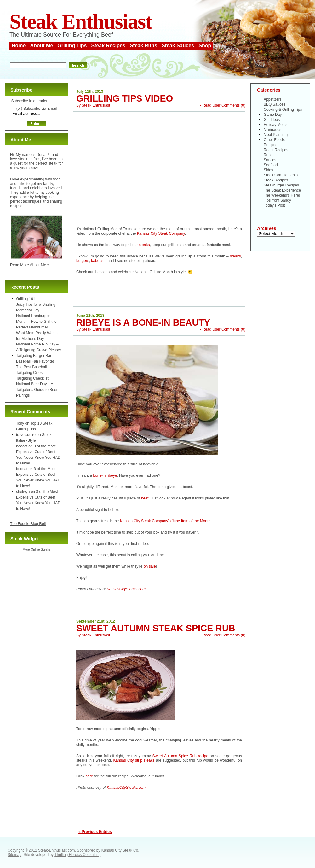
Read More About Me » (30, 265)
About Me (41, 46)
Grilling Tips (72, 46)
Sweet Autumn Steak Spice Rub (156, 628)
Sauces (270, 160)
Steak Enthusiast (81, 22)
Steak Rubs (143, 46)
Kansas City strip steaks (134, 760)
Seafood (271, 165)
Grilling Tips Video (125, 98)
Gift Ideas (272, 120)
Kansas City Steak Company (161, 233)
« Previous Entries (95, 832)
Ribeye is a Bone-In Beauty (143, 322)
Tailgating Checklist (32, 378)
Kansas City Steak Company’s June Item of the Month (165, 521)
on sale (150, 566)
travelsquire (26, 435)
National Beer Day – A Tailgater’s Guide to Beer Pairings (37, 390)
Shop (205, 46)
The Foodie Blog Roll (28, 524)
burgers (83, 261)
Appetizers (273, 99)
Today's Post (274, 205)
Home (19, 46)
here (89, 776)
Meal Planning (276, 135)
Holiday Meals (275, 125)
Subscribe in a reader (29, 101)
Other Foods (274, 140)
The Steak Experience (282, 190)
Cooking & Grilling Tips (283, 109)
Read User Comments (221, 105)
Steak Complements (281, 175)
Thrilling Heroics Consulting (77, 855)
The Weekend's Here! (282, 195)
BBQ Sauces (275, 104)
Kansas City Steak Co (120, 850)
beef (145, 498)
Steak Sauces (178, 46)
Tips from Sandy (277, 200)
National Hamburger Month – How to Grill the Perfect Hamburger (36, 322)
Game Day (273, 115)
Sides (268, 170)
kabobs (97, 261)
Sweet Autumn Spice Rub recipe (180, 756)
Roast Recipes (276, 150)
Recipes (270, 145)
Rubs (268, 155)
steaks (144, 245)
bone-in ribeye (105, 475)
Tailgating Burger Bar (34, 356)
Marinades (272, 130)
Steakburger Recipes (281, 185)
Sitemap (14, 855)
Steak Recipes (108, 46)
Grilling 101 (26, 299)
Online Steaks (40, 549)
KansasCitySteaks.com (126, 589)
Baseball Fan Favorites (35, 361)
